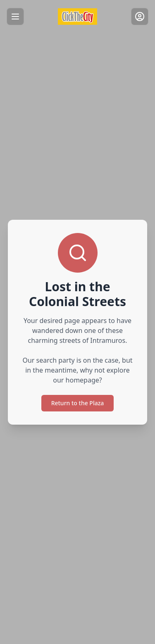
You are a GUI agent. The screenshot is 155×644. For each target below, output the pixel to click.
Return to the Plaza (78, 403)
